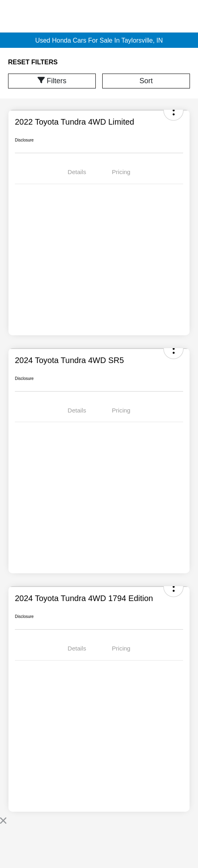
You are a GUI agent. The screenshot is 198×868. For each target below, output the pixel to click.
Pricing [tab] (121, 172)
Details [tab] (77, 172)
